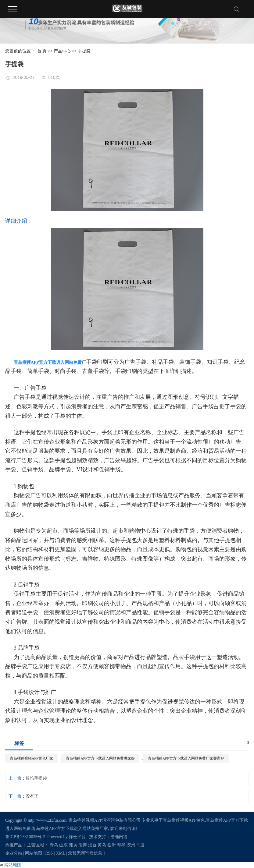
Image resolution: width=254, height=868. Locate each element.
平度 (140, 845)
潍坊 (73, 845)
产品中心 (62, 51)
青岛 (54, 845)
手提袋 (84, 51)
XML (61, 853)
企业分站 (14, 853)
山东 (63, 845)
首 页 (42, 51)
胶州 (131, 845)
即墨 (121, 845)
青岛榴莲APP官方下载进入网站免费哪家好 (100, 758)
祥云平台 (77, 837)
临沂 (112, 845)
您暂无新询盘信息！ (87, 853)
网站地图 (34, 853)
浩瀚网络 (119, 837)
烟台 (92, 845)
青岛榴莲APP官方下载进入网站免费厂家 (70, 829)
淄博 (83, 845)
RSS (49, 853)
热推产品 (14, 845)
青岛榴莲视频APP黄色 (184, 820)
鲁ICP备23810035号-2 (25, 837)
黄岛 (102, 845)
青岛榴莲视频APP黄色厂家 (31, 758)
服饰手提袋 (36, 778)
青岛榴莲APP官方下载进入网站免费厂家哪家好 (186, 758)
